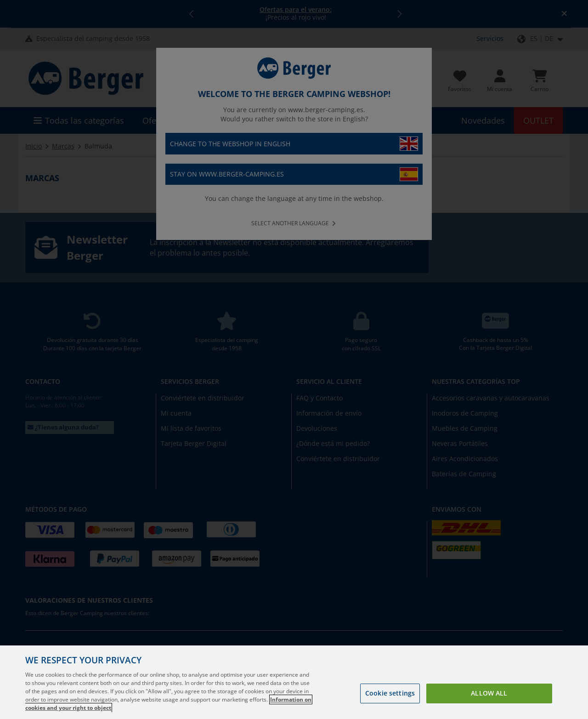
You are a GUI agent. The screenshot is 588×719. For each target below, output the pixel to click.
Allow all (489, 693)
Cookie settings (390, 693)
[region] (294, 682)
